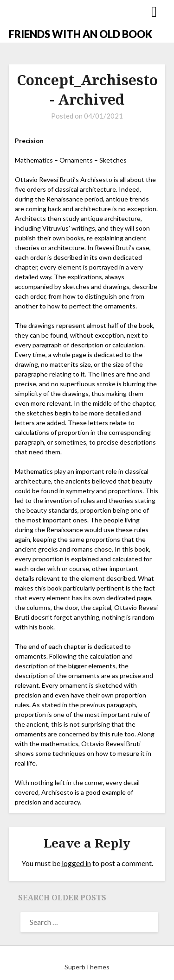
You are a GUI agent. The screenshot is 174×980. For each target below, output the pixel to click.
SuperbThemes (87, 967)
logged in (76, 863)
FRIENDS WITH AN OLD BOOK (81, 34)
